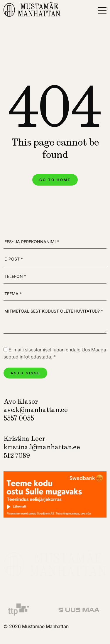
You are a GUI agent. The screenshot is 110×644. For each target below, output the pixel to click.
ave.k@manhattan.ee (36, 410)
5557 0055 (19, 418)
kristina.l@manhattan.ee (42, 447)
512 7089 (17, 456)
